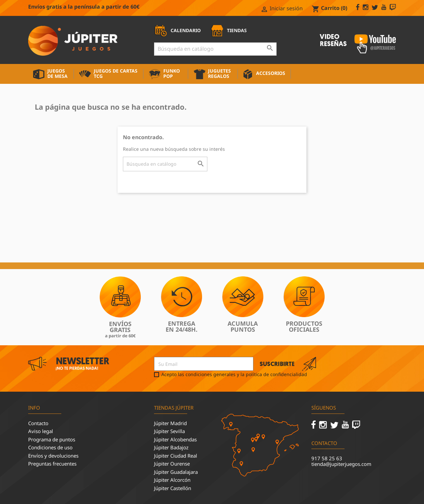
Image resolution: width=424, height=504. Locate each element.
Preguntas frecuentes (52, 464)
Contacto (38, 423)
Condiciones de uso (50, 447)
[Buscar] (215, 49)
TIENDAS (229, 30)
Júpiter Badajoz (171, 447)
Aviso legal (41, 431)
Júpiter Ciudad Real (176, 456)
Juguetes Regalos (219, 73)
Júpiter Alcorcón (172, 480)
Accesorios (271, 73)
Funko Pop (172, 73)
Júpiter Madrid (170, 423)
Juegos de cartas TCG (116, 73)
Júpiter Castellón (173, 488)
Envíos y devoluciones (53, 456)
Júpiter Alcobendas (175, 439)
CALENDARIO (177, 30)
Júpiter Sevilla (169, 431)
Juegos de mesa (57, 73)
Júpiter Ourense (172, 464)
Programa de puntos (52, 439)
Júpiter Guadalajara (176, 472)
